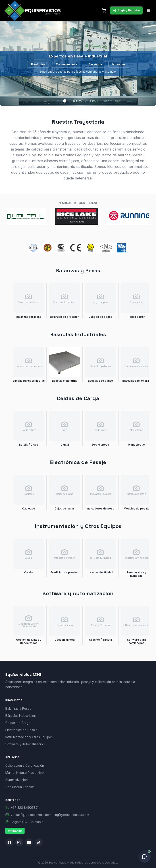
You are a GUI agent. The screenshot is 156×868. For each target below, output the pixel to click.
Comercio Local (67, 64)
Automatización (17, 780)
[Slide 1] (65, 101)
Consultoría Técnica (20, 787)
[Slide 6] (92, 101)
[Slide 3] (75, 101)
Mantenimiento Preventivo (25, 773)
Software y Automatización (25, 744)
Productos (38, 64)
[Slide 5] (86, 101)
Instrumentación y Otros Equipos (29, 737)
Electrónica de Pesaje (21, 730)
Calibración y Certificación (25, 765)
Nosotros (119, 64)
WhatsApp (15, 831)
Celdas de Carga (18, 723)
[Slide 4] (81, 101)
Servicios (95, 64)
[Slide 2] (70, 101)
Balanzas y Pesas (18, 708)
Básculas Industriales (21, 716)
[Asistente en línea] (144, 856)
